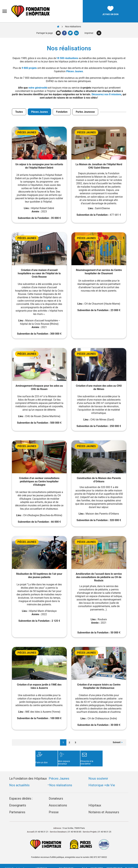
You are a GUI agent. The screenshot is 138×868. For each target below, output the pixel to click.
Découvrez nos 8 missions (106, 94)
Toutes (19, 112)
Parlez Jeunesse (85, 112)
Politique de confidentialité (66, 862)
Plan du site (130, 862)
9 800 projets (29, 68)
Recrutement (114, 861)
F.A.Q (85, 861)
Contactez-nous (97, 862)
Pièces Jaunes (75, 71)
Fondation (62, 112)
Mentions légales (41, 862)
